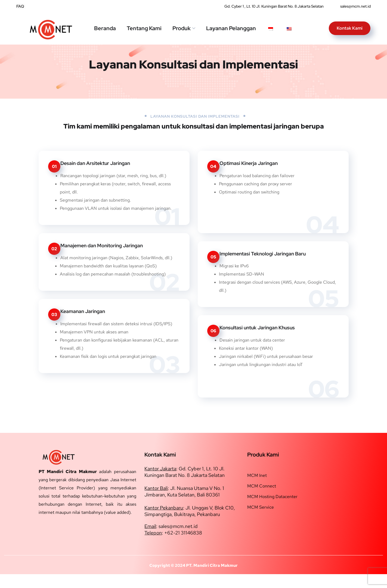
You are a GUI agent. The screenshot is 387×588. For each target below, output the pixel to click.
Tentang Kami (144, 28)
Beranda (105, 28)
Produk (182, 28)
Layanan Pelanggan (231, 28)
